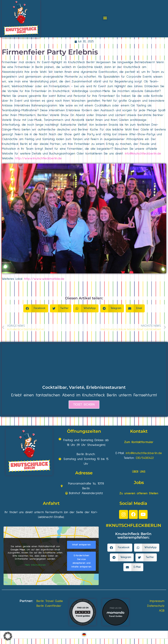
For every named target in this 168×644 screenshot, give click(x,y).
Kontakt (139, 431)
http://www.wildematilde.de (44, 279)
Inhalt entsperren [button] (81, 545)
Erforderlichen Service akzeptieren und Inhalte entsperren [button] (81, 561)
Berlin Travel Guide (50, 601)
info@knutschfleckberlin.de (143, 154)
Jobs (139, 482)
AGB (162, 611)
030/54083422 (145, 458)
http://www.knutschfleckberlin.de (38, 158)
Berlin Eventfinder (49, 606)
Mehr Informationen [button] (35, 565)
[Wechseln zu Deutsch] (84, 635)
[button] (105, 18)
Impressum (157, 601)
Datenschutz (156, 606)
